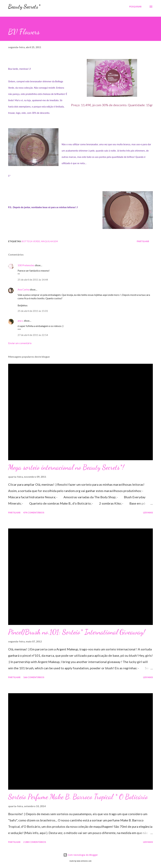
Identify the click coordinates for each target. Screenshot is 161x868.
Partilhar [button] (143, 241)
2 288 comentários (35, 842)
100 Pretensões (26, 265)
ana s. (21, 321)
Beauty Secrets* (24, 7)
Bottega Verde (31, 241)
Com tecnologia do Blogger (81, 855)
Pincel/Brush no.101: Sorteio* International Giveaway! (77, 632)
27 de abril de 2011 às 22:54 (33, 335)
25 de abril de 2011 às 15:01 (33, 311)
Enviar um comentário (20, 343)
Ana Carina (24, 289)
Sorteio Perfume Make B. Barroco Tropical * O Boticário (78, 797)
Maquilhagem (49, 241)
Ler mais (148, 513)
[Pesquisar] (135, 7)
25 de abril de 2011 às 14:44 (33, 280)
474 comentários (34, 513)
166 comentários (34, 677)
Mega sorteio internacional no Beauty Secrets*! (66, 467)
